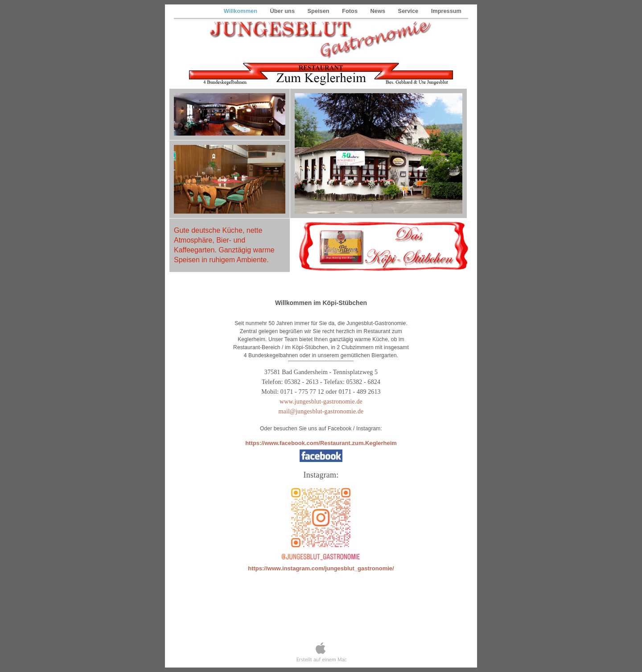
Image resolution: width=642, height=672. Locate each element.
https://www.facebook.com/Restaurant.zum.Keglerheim (321, 443)
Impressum (446, 11)
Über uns (283, 11)
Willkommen (241, 11)
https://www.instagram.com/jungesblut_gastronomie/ (321, 568)
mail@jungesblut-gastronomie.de (321, 411)
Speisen (319, 11)
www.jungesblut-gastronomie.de (321, 402)
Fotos (350, 11)
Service (409, 11)
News (379, 11)
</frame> (321, 619)
